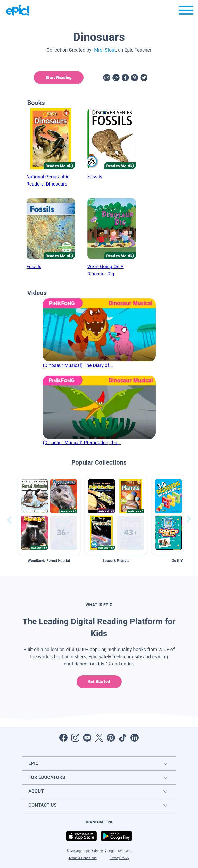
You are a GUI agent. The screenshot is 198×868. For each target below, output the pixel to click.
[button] (49, 515)
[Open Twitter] (99, 738)
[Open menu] (186, 11)
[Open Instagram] (75, 738)
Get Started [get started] (99, 682)
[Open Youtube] (87, 738)
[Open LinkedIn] (135, 738)
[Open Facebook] (63, 738)
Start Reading (57, 77)
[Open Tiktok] (123, 738)
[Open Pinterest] (111, 738)
